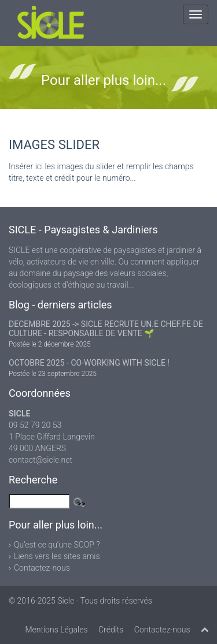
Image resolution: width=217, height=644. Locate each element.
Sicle (66, 601)
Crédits (111, 630)
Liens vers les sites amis (57, 556)
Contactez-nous (42, 568)
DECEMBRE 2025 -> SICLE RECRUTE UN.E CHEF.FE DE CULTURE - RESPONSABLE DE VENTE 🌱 (106, 329)
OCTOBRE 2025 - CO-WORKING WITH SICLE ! (89, 363)
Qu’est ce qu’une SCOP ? (57, 545)
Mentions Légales (56, 630)
